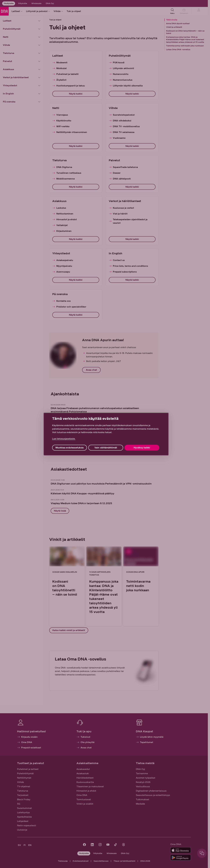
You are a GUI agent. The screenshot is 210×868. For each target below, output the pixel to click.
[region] (106, 434)
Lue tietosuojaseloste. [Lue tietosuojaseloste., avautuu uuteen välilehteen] (64, 439)
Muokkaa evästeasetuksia (70, 448)
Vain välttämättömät (106, 448)
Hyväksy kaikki (142, 448)
